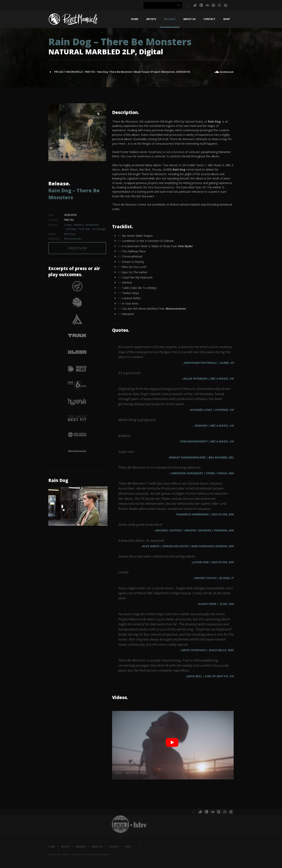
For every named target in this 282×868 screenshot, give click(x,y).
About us (189, 19)
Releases (170, 19)
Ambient (79, 225)
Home (135, 19)
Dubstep (71, 229)
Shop (227, 19)
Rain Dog (69, 234)
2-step (68, 225)
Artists (151, 19)
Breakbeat (92, 225)
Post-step (84, 229)
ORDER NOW (77, 243)
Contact (209, 19)
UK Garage (99, 229)
